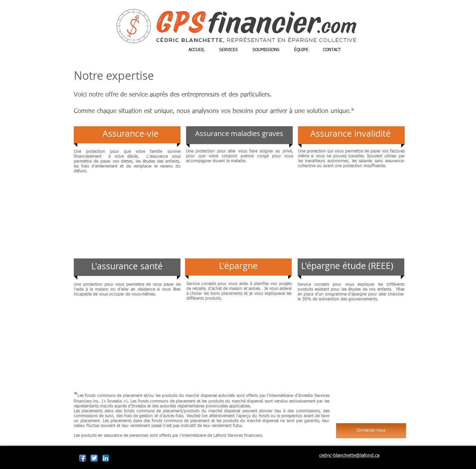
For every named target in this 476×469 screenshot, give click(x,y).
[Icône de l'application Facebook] (83, 458)
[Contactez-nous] (371, 431)
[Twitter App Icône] (94, 458)
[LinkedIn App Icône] (106, 458)
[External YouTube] (127, 212)
